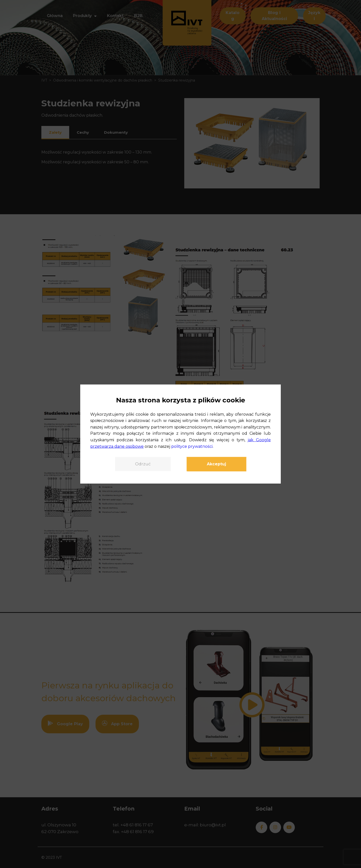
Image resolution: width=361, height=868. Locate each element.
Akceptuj (216, 464)
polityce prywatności (192, 446)
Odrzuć (143, 464)
